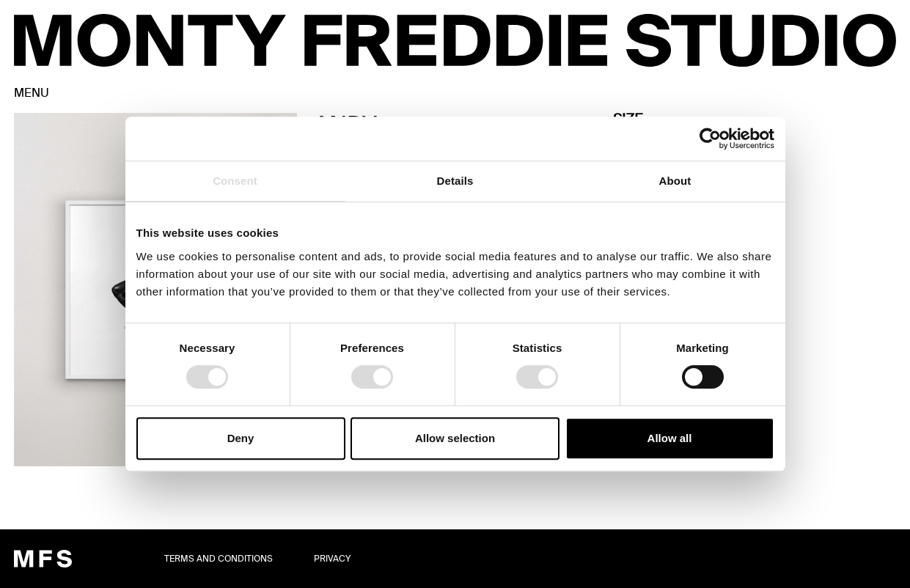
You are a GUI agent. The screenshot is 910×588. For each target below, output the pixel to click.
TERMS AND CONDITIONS (219, 559)
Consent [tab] (235, 181)
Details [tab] (455, 181)
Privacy (332, 559)
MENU (32, 93)
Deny (241, 438)
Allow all (670, 438)
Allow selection (455, 438)
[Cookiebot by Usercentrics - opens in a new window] (710, 139)
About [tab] (675, 181)
